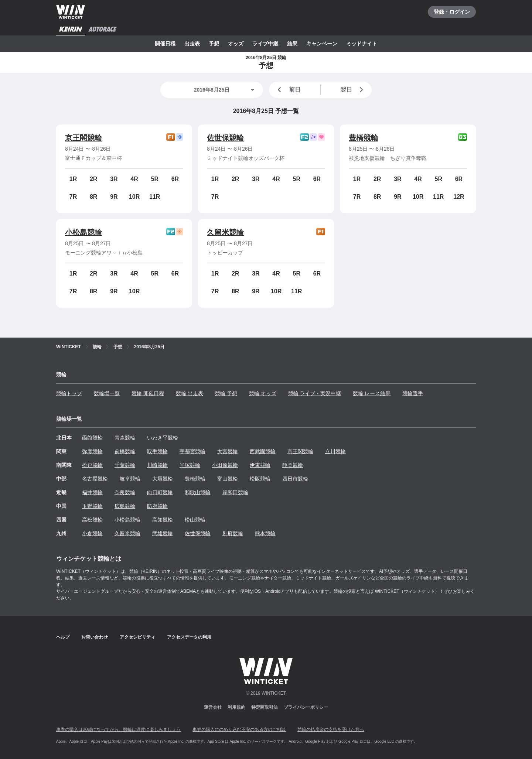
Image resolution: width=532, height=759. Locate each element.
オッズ (236, 44)
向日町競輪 (160, 492)
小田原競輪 (225, 465)
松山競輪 (195, 520)
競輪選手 (413, 393)
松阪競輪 (260, 479)
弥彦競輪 (92, 451)
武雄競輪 (163, 533)
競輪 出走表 (190, 393)
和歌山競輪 (198, 492)
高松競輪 (92, 520)
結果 (292, 44)
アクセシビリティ (137, 637)
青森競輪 (125, 438)
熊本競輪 (265, 533)
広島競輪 (125, 506)
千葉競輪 (125, 465)
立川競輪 (335, 451)
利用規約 (236, 707)
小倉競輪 (92, 533)
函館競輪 (92, 438)
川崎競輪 (157, 465)
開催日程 (165, 44)
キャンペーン (322, 44)
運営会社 (213, 707)
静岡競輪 (293, 465)
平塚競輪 (190, 465)
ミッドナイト (362, 44)
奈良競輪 (125, 492)
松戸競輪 (92, 465)
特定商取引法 (265, 707)
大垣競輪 (163, 479)
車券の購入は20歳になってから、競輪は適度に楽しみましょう (118, 729)
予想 (214, 44)
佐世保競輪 (225, 138)
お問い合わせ (95, 637)
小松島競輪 (83, 232)
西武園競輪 (263, 451)
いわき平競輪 (163, 438)
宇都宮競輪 (192, 451)
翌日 (353, 90)
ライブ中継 (265, 44)
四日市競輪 (295, 479)
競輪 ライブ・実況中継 (315, 393)
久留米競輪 (225, 232)
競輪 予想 (226, 393)
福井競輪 (92, 492)
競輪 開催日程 (148, 393)
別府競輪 (233, 533)
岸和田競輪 (235, 492)
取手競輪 (157, 451)
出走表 (192, 44)
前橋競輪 (125, 451)
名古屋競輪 (95, 479)
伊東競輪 (260, 465)
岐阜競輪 (130, 479)
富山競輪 (228, 479)
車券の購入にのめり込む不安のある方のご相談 (239, 729)
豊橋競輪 (364, 138)
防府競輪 (157, 506)
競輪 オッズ (263, 393)
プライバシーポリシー (306, 707)
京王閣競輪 (83, 138)
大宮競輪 (228, 451)
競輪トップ (69, 393)
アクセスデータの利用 (189, 637)
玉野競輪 (92, 506)
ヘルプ (63, 637)
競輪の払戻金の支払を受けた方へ (331, 729)
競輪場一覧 (107, 393)
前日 (288, 90)
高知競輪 (163, 520)
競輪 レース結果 (372, 393)
